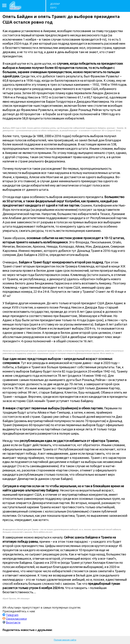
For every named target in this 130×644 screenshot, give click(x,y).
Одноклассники (16, 619)
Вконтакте (13, 622)
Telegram (12, 615)
